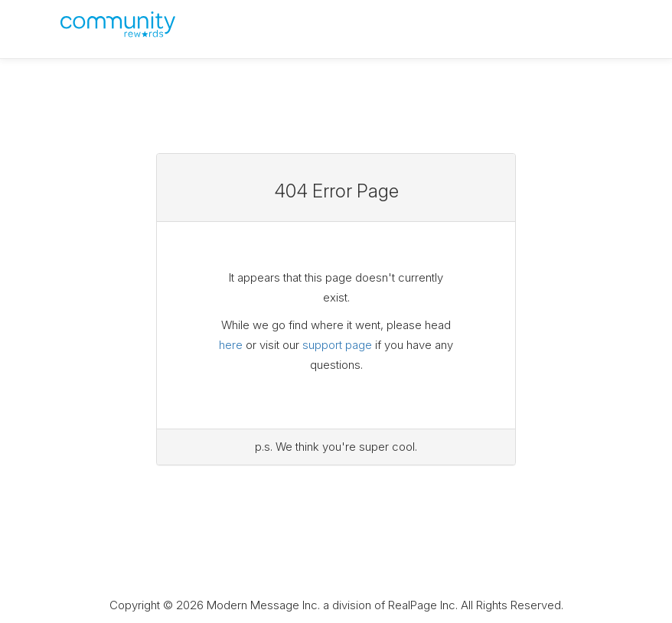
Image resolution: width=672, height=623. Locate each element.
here (231, 345)
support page (337, 345)
